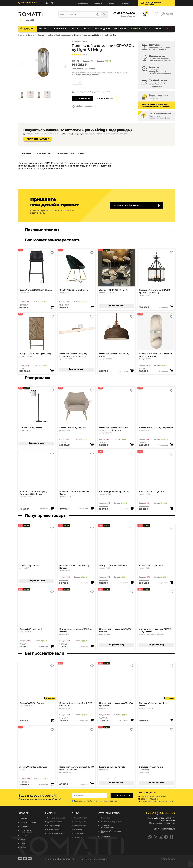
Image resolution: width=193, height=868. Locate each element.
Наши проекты (80, 822)
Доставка (98, 3)
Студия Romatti (80, 818)
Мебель (74, 29)
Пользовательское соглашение (94, 859)
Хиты (148, 29)
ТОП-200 (24, 836)
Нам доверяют (80, 826)
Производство (102, 29)
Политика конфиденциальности (60, 859)
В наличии (120, 29)
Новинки (135, 29)
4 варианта (124, 509)
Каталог (29, 29)
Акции (23, 840)
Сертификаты (80, 834)
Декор (86, 29)
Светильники (59, 29)
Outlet (23, 847)
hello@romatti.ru (164, 829)
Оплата (111, 3)
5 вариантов (83, 509)
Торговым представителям (107, 827)
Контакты (125, 3)
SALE (169, 29)
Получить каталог (38, 139)
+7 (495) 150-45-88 (123, 13)
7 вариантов (43, 647)
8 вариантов (123, 371)
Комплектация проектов (111, 822)
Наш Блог (78, 830)
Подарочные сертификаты (26, 831)
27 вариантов (163, 445)
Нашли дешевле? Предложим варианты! (91, 92)
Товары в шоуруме (55, 834)
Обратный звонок (128, 16)
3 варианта (164, 371)
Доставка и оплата (55, 822)
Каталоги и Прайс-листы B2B (111, 832)
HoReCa (159, 29)
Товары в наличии (28, 823)
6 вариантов (163, 583)
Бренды (43, 29)
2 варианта (164, 307)
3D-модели (105, 837)
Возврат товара (54, 826)
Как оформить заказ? (56, 818)
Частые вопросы (54, 830)
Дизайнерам (83, 3)
